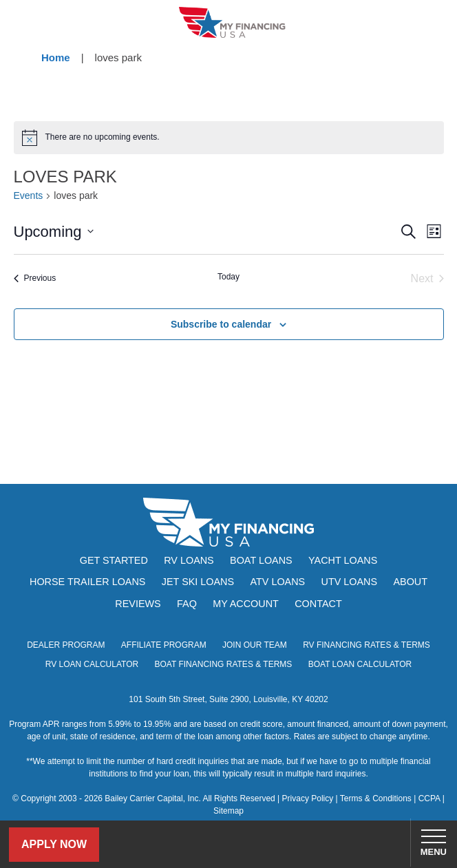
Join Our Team (255, 645)
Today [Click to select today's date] (228, 277)
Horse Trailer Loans (87, 582)
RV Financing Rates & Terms (366, 645)
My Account (246, 604)
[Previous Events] (35, 279)
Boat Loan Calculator (360, 664)
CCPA (429, 798)
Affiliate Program (164, 645)
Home (56, 57)
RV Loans (189, 560)
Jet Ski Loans (198, 582)
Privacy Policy (308, 798)
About (410, 582)
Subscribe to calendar (221, 324)
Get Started (114, 560)
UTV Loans (350, 582)
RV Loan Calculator (92, 664)
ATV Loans (277, 582)
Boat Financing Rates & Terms (224, 664)
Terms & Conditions (376, 798)
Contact (318, 604)
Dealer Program (66, 645)
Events (29, 195)
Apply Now (54, 844)
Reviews (138, 604)
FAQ (187, 604)
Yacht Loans (343, 560)
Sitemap (228, 811)
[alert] (229, 138)
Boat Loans (261, 560)
